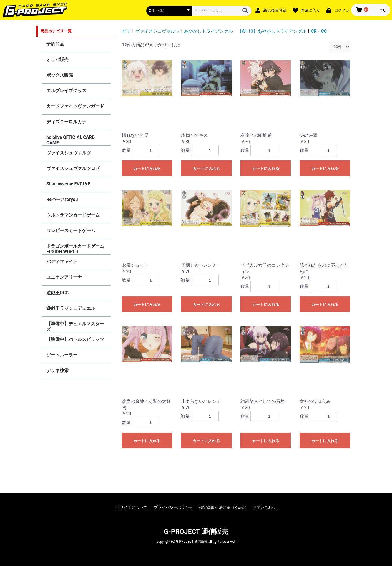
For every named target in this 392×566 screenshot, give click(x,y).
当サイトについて (132, 507)
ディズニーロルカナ (66, 122)
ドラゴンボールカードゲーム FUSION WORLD (75, 249)
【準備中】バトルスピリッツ (75, 339)
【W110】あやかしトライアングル (272, 31)
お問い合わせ (264, 507)
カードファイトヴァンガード (75, 106)
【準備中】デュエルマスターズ (75, 327)
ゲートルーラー (62, 355)
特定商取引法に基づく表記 (223, 507)
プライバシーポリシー (173, 507)
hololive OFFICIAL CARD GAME (71, 140)
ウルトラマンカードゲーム (73, 215)
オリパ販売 (57, 60)
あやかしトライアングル (208, 31)
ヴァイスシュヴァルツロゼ (73, 168)
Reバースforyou (62, 199)
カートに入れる (147, 168)
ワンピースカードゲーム (71, 231)
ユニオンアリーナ (64, 277)
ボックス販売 (60, 75)
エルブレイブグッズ (66, 91)
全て (126, 31)
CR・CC (319, 31)
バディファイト (62, 262)
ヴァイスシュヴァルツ (69, 153)
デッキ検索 (57, 370)
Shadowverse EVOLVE (68, 184)
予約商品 (55, 44)
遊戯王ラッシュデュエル (71, 308)
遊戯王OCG (57, 293)
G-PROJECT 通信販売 (196, 532)
